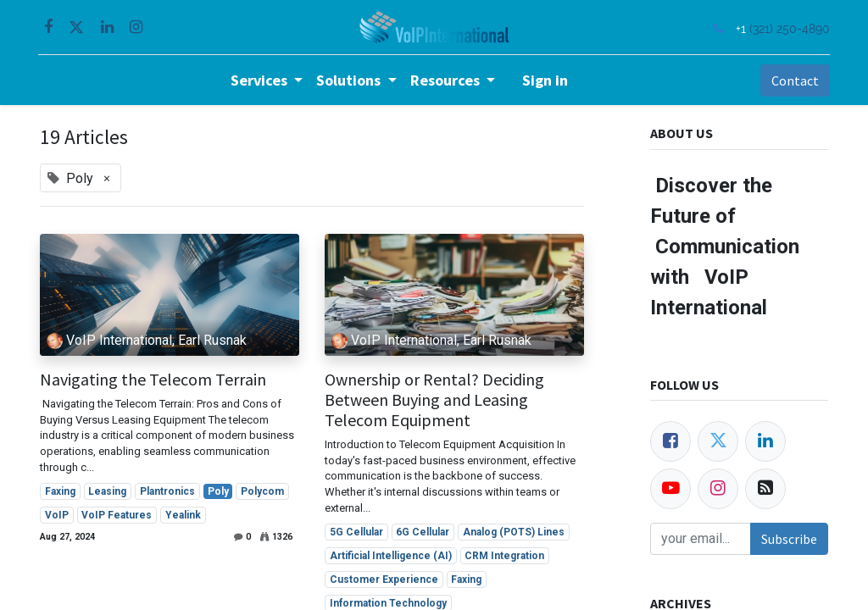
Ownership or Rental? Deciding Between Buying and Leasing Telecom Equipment (434, 400)
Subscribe (789, 539)
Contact (793, 80)
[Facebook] (670, 441)
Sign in (545, 80)
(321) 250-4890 (788, 28)
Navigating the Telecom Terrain (153, 380)
